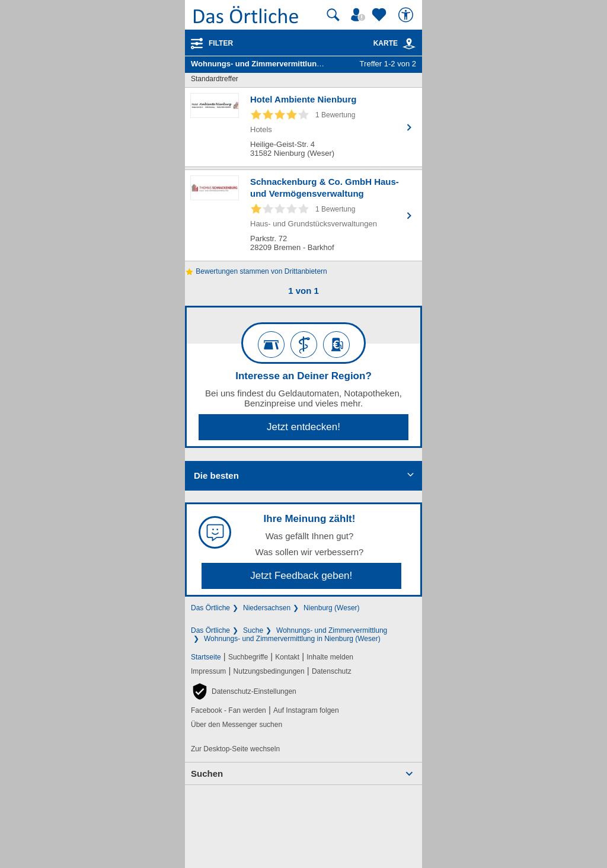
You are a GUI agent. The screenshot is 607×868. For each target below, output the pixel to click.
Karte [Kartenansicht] (395, 43)
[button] (244, 691)
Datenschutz (332, 671)
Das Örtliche (210, 608)
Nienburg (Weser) (331, 608)
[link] (409, 44)
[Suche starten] (333, 15)
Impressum (208, 671)
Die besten (216, 475)
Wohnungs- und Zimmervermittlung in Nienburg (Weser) (292, 639)
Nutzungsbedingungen (269, 671)
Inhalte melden (330, 657)
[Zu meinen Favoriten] (381, 15)
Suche (253, 630)
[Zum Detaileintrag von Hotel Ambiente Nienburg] (303, 127)
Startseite (206, 657)
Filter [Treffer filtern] (221, 43)
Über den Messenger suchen (237, 725)
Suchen (207, 773)
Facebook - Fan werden (229, 710)
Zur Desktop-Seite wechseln (235, 749)
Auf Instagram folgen (306, 710)
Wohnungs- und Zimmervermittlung (332, 630)
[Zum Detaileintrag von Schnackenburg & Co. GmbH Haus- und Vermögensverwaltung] (303, 215)
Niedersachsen (267, 608)
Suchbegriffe (248, 657)
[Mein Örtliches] (360, 15)
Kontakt (287, 657)
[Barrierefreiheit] (407, 15)
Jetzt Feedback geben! (301, 576)
